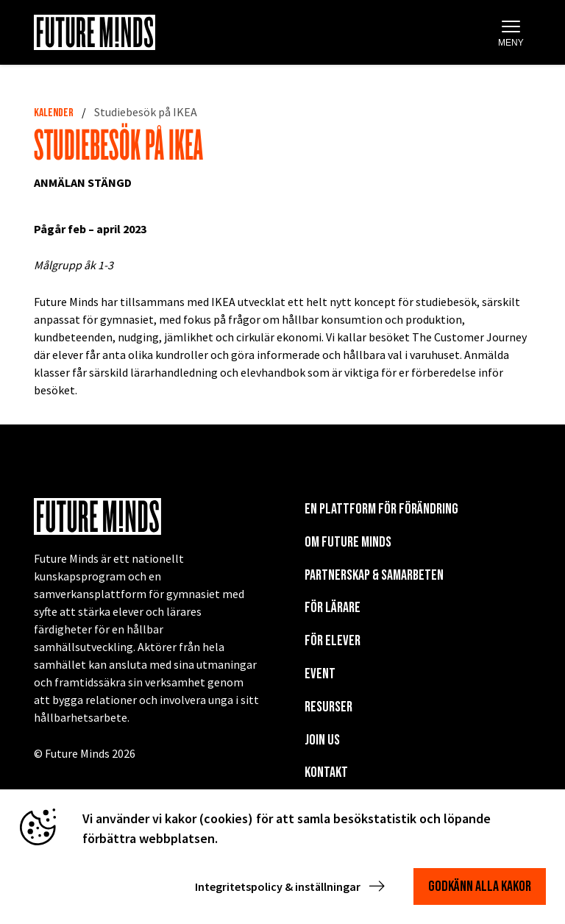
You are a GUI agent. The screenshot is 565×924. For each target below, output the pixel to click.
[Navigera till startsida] (95, 32)
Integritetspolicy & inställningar (291, 886)
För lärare (333, 608)
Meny (511, 33)
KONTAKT (326, 772)
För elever (333, 641)
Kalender (54, 113)
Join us (322, 740)
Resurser (328, 707)
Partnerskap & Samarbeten (374, 575)
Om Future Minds (348, 542)
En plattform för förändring (381, 509)
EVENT (320, 674)
